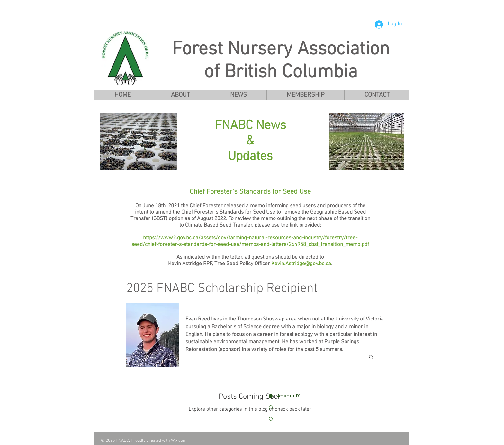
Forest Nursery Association (281, 50)
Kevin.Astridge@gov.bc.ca (301, 264)
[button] (180, 95)
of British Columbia (281, 73)
